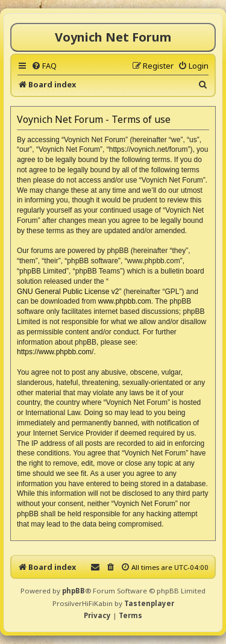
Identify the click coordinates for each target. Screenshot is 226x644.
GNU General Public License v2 (68, 292)
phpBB (74, 591)
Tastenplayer (149, 603)
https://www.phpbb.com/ (55, 352)
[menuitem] (44, 66)
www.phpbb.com (125, 301)
